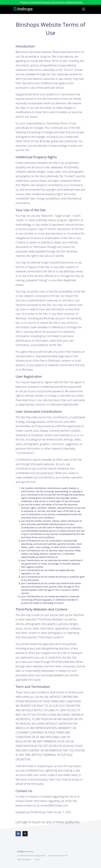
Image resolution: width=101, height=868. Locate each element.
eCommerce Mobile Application (31, 855)
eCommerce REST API (58, 855)
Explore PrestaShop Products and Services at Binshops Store (52, 2)
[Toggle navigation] (84, 9)
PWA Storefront (24, 859)
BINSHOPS (29, 852)
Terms (37, 859)
